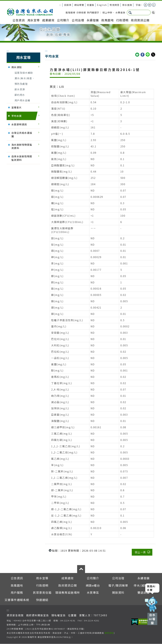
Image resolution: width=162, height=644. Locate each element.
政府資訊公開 (140, 20)
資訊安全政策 (15, 615)
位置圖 (72, 615)
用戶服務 (17, 592)
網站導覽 (79, 5)
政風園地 (108, 20)
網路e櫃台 (93, 585)
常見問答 (114, 5)
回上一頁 (140, 552)
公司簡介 (63, 20)
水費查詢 (120, 12)
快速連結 (42, 600)
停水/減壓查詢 (144, 585)
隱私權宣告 (59, 615)
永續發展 (93, 20)
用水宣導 (34, 20)
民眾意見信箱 (42, 592)
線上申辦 (107, 12)
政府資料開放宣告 (38, 615)
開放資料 (118, 592)
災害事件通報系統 (17, 600)
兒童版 (91, 5)
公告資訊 (19, 20)
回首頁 (68, 5)
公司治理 (78, 20)
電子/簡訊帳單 (118, 585)
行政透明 (122, 20)
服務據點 (109, 633)
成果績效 (48, 20)
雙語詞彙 (144, 592)
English (102, 5)
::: (60, 5)
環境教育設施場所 (68, 592)
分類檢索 (81, 12)
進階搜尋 (70, 12)
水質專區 (93, 592)
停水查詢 (127, 5)
